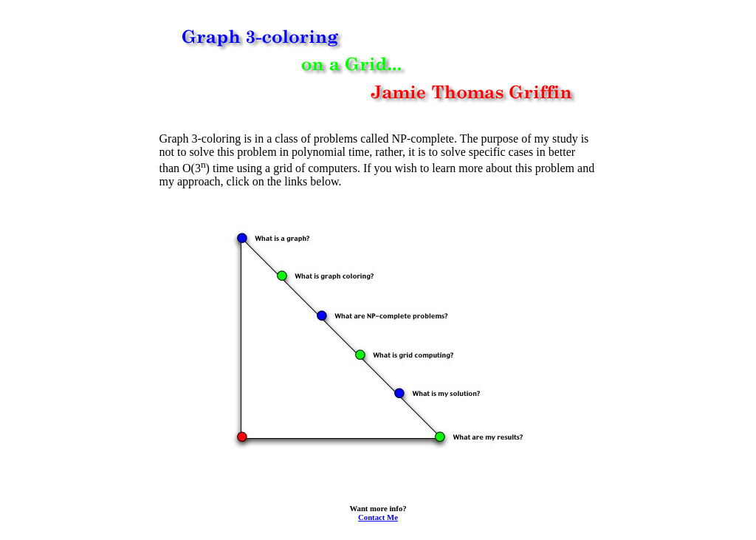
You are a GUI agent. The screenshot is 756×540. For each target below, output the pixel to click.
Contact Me (378, 517)
